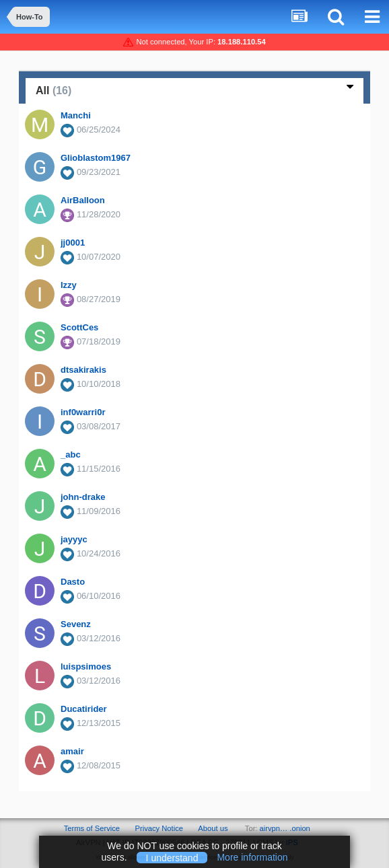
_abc (71, 455)
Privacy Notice (159, 828)
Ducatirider (84, 709)
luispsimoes (86, 666)
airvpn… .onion (285, 828)
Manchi (76, 115)
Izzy (69, 285)
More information (252, 857)
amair (72, 751)
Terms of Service (92, 828)
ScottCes (79, 327)
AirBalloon (83, 200)
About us (213, 828)
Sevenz (76, 624)
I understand (172, 857)
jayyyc (74, 539)
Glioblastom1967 (96, 158)
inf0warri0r (83, 412)
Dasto (73, 582)
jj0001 (73, 243)
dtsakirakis (83, 370)
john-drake (83, 497)
